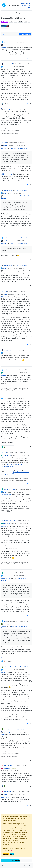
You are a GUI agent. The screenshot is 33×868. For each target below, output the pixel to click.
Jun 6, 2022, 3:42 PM (19, 794)
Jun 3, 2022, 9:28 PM (18, 67)
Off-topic (5, 22)
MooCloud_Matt (8, 109)
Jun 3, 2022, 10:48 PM (18, 268)
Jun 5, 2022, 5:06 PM (18, 670)
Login (12, 854)
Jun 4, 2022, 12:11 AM (22, 373)
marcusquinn (7, 373)
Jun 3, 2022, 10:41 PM (18, 193)
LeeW (5, 42)
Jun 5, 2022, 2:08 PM (18, 576)
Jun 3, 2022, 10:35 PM (19, 146)
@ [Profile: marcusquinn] (6, 495)
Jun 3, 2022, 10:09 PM (24, 109)
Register (6, 854)
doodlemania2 (7, 768)
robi (4, 624)
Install (29, 7)
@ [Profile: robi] (3, 672)
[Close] (30, 816)
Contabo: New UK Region (20, 148)
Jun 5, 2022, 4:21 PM (17, 624)
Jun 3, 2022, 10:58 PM (19, 294)
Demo (24, 5)
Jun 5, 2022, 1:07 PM (18, 492)
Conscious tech (5, 658)
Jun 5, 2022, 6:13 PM (24, 732)
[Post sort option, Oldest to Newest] (3, 34)
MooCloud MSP (5, 132)
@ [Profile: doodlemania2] (6, 797)
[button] (3, 866)
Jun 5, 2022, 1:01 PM (22, 455)
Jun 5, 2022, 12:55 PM (18, 399)
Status (28, 3)
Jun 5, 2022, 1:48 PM (22, 524)
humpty (5, 45)
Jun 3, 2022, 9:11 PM (19, 45)
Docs (29, 5)
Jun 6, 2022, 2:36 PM (12, 771)
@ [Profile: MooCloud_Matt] (7, 174)
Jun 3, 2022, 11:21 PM (18, 353)
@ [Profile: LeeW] (4, 48)
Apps (23, 3)
